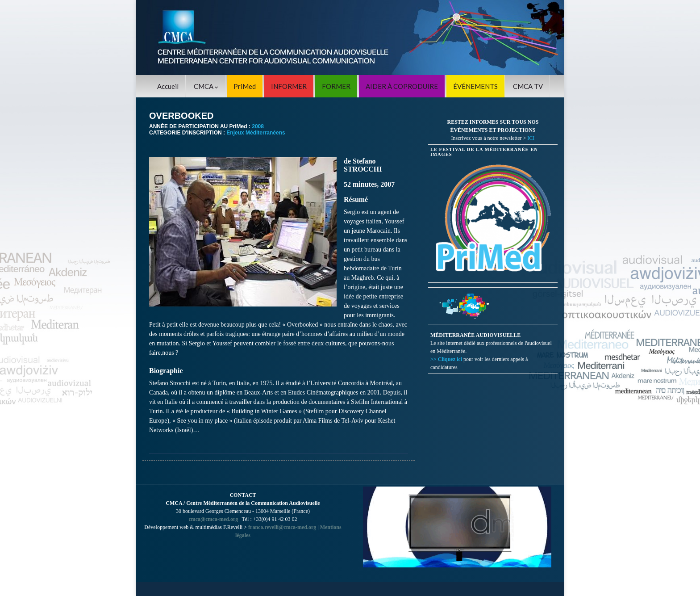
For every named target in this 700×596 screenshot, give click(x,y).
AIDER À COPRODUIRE (402, 86)
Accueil (168, 86)
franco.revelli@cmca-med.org (282, 527)
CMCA (206, 86)
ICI (531, 138)
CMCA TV (528, 86)
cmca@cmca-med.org (213, 519)
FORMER (336, 86)
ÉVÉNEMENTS (475, 86)
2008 (258, 126)
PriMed (245, 86)
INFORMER (289, 86)
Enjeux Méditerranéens (256, 133)
